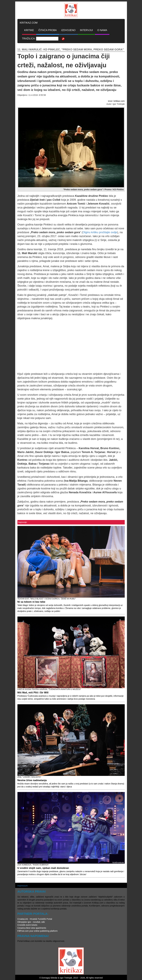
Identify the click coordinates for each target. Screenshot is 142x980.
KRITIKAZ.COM (29, 23)
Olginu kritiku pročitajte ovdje (100, 232)
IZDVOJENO (68, 30)
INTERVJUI (86, 30)
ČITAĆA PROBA (48, 30)
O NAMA (102, 30)
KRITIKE (29, 30)
